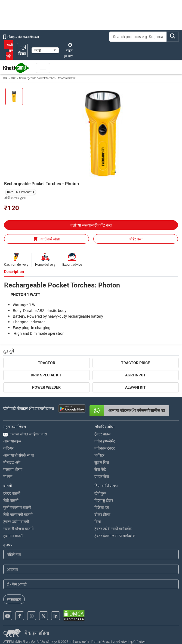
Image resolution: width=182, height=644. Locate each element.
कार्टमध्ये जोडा (47, 239)
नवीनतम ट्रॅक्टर (105, 448)
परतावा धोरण (13, 469)
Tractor (47, 363)
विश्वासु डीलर (104, 500)
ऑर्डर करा (136, 239)
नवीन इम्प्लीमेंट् (105, 441)
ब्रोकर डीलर (102, 514)
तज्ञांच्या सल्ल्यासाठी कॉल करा (91, 225)
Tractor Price (135, 363)
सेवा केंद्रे (100, 469)
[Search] (138, 37)
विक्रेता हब (102, 507)
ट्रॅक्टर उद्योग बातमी (16, 521)
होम (5, 78)
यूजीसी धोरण (138, 642)
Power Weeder (46, 387)
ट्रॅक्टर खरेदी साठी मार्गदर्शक (113, 529)
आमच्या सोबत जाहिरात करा (25, 434)
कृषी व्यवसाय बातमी (17, 507)
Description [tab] (14, 272)
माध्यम (8, 476)
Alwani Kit (135, 387)
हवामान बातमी (13, 536)
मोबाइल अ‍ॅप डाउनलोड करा (21, 37)
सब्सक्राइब (14, 599)
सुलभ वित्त (102, 462)
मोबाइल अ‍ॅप (12, 462)
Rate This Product (19, 192)
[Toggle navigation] (43, 68)
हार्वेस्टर (99, 455)
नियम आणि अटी (101, 642)
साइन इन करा (68, 51)
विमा (98, 521)
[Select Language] (45, 50)
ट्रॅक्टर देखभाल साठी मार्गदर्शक (115, 536)
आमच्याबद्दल (12, 441)
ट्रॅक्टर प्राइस (102, 434)
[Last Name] (91, 569)
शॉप (13, 78)
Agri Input (135, 375)
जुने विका (22, 50)
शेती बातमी (11, 500)
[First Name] (91, 554)
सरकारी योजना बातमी (18, 529)
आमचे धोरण (120, 642)
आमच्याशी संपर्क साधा (19, 455)
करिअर (8, 448)
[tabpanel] (91, 309)
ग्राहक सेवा (102, 476)
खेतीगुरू (100, 493)
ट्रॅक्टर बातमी (12, 493)
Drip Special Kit (46, 375)
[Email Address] (91, 584)
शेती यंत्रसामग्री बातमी (18, 514)
